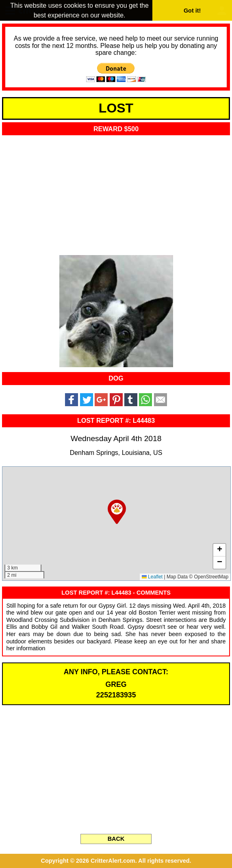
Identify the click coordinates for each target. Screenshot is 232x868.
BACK (116, 839)
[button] (117, 512)
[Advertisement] (116, 193)
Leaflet (152, 577)
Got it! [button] (192, 11)
